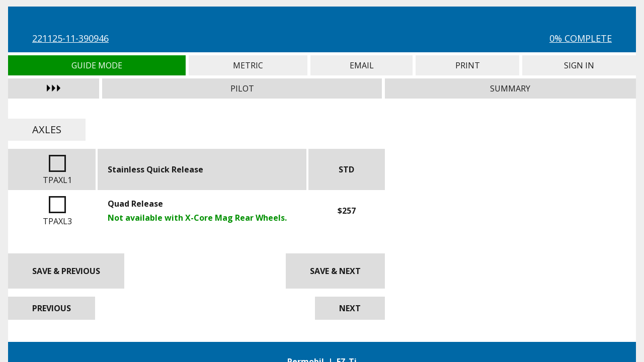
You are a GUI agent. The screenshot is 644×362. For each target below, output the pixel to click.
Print (467, 65)
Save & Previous (66, 271)
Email (361, 65)
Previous (52, 308)
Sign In (579, 65)
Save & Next (335, 271)
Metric (248, 65)
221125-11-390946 (70, 38)
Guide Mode (97, 65)
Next (350, 308)
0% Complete (581, 38)
